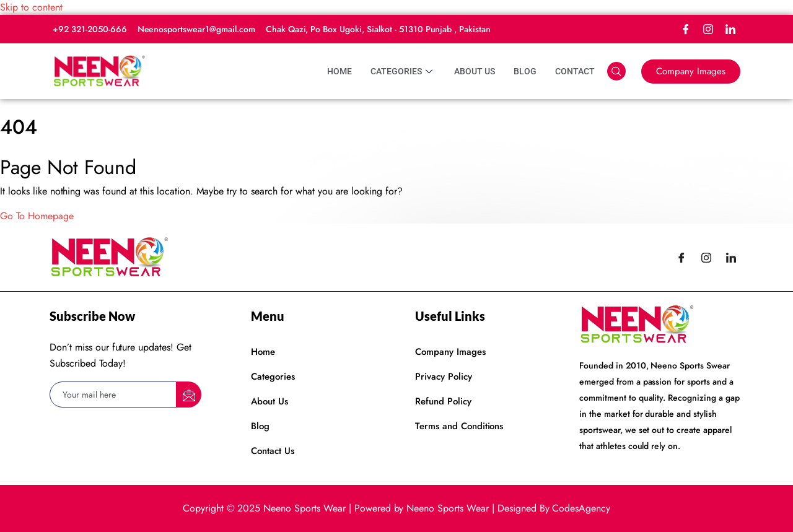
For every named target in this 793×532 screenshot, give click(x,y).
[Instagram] (708, 29)
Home (340, 71)
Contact (575, 71)
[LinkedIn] (730, 29)
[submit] (189, 395)
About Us (475, 71)
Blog (525, 71)
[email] (113, 395)
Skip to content (31, 7)
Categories (403, 71)
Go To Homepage (37, 216)
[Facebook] (686, 29)
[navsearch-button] (616, 71)
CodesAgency (581, 508)
